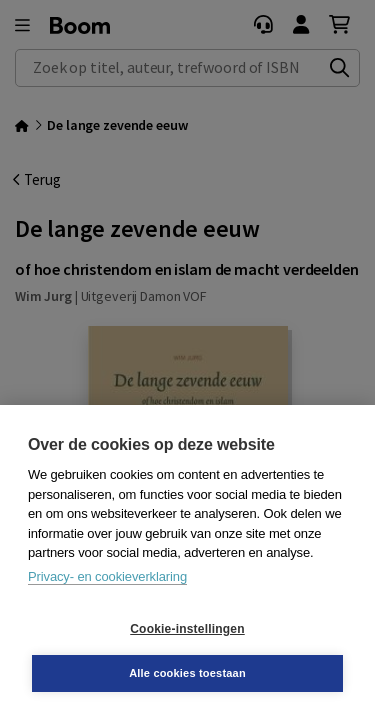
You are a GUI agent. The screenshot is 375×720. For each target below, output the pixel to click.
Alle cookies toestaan (187, 673)
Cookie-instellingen (187, 629)
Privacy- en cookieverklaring (107, 576)
